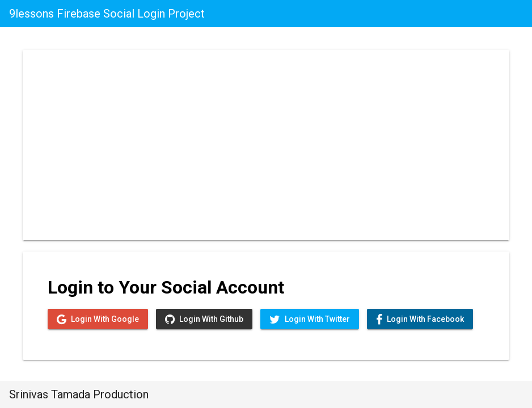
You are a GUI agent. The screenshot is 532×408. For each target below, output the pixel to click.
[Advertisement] (266, 143)
